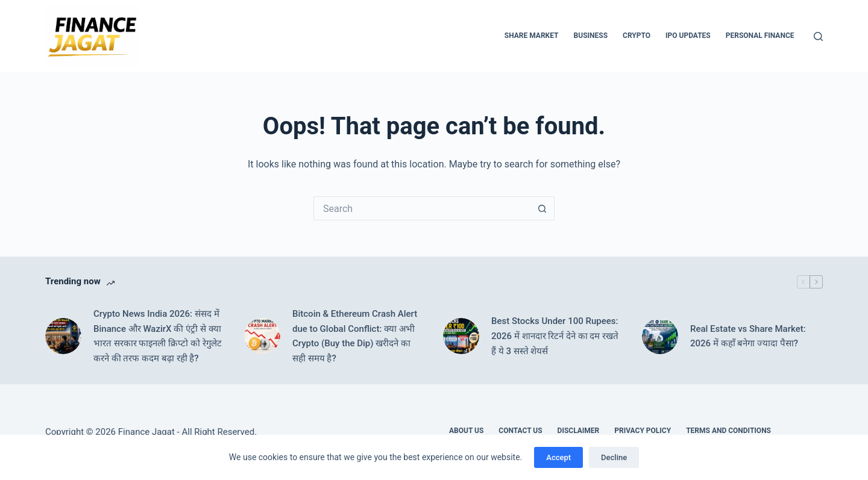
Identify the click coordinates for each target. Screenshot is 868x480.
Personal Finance (760, 36)
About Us (466, 431)
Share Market (532, 36)
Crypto (637, 36)
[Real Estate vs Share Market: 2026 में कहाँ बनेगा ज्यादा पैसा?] (660, 336)
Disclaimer (579, 431)
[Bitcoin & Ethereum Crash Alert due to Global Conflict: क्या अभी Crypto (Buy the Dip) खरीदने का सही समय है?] (262, 336)
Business (591, 36)
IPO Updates (688, 36)
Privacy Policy (643, 431)
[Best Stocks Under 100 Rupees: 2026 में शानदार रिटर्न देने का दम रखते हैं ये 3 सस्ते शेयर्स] (461, 336)
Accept (558, 457)
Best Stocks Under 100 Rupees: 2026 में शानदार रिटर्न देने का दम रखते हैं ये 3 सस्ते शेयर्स (555, 336)
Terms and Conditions (728, 431)
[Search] (818, 36)
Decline (614, 457)
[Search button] (542, 208)
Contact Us (520, 431)
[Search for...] (422, 208)
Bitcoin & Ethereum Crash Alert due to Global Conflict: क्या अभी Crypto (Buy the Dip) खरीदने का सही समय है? (355, 336)
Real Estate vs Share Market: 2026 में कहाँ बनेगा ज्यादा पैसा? (748, 336)
